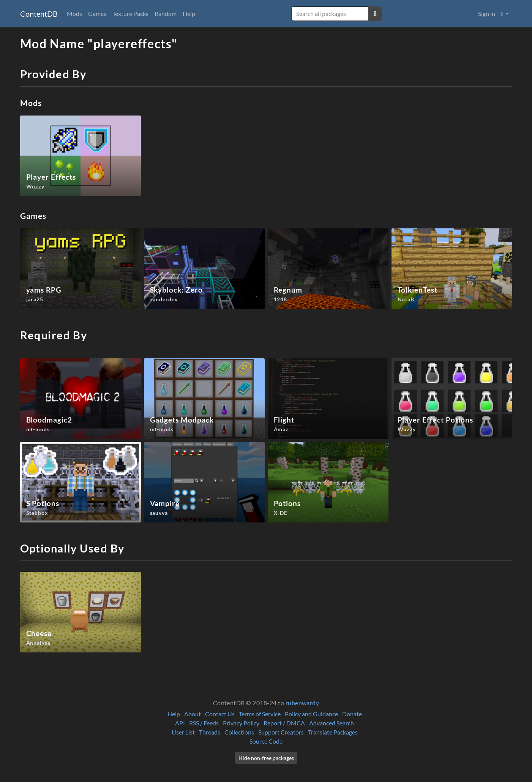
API (180, 723)
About (193, 714)
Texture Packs (130, 13)
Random (166, 13)
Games (97, 13)
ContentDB (39, 14)
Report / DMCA (284, 723)
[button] (505, 14)
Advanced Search (332, 723)
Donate (352, 714)
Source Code (266, 741)
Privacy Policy (241, 723)
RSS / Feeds (204, 723)
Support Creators (281, 732)
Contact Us (220, 714)
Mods (74, 13)
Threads (210, 732)
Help (189, 13)
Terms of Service (260, 714)
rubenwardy (302, 703)
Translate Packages (333, 732)
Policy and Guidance (311, 714)
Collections (239, 732)
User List (183, 732)
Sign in (487, 13)
